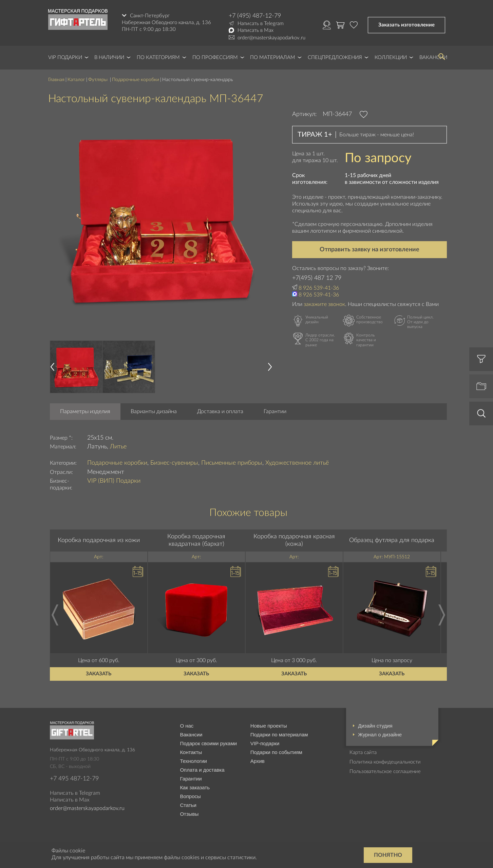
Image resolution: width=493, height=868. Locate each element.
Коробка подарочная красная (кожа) (294, 540)
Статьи (188, 805)
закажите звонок (324, 304)
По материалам (273, 57)
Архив (258, 761)
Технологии (193, 761)
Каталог (76, 80)
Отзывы (189, 814)
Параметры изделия (85, 411)
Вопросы (190, 796)
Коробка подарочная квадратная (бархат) (196, 540)
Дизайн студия (375, 726)
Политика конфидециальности (385, 762)
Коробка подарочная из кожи (99, 540)
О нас (187, 726)
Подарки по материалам (279, 735)
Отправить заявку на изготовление (369, 250)
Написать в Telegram (261, 24)
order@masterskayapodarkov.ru (271, 38)
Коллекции (391, 57)
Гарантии (275, 411)
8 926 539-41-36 (319, 288)
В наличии (109, 57)
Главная (56, 80)
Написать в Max (255, 30)
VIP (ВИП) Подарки (114, 481)
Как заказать (195, 787)
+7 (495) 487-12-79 (255, 16)
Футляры (99, 80)
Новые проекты (269, 726)
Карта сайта (363, 753)
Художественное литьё (297, 463)
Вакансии (191, 735)
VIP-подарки (265, 743)
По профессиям (215, 57)
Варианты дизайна (154, 411)
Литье (118, 447)
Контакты (191, 752)
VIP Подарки (65, 57)
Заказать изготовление (406, 25)
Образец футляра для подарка (392, 540)
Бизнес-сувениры (174, 463)
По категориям (158, 57)
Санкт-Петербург (150, 16)
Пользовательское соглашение (385, 771)
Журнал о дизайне (380, 735)
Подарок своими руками (208, 743)
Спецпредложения (335, 57)
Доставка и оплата (220, 411)
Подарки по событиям (276, 752)
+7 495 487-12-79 (74, 779)
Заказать (99, 674)
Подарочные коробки (136, 80)
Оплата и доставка (202, 770)
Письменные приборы (232, 463)
